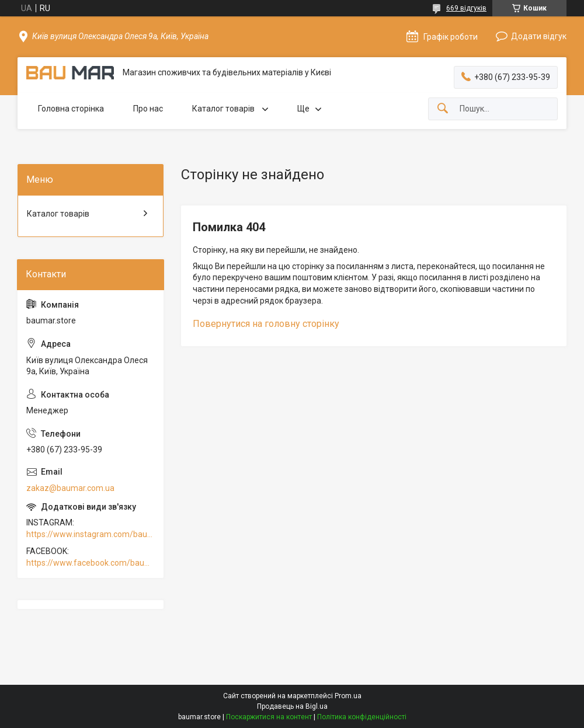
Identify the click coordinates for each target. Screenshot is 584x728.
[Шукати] (443, 109)
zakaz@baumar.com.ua (70, 488)
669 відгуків (466, 8)
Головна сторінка (71, 109)
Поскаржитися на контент (269, 717)
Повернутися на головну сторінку (266, 324)
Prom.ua (348, 696)
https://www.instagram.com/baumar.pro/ (91, 534)
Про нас (148, 109)
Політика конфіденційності (362, 717)
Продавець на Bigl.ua (292, 706)
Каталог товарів (224, 109)
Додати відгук (539, 36)
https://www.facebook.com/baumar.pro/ (91, 563)
